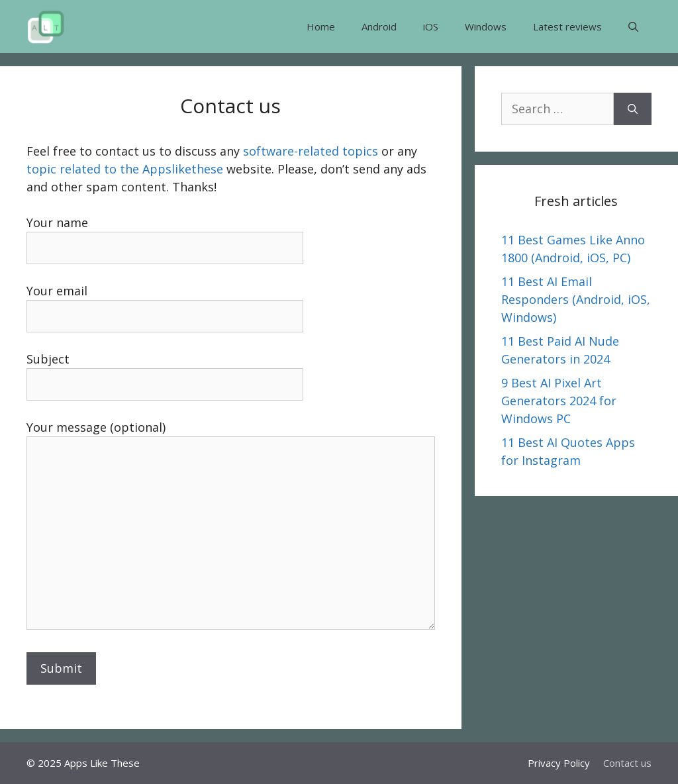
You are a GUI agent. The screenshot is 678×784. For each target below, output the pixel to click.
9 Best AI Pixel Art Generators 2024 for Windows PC (559, 401)
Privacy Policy (559, 763)
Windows (486, 26)
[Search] (633, 109)
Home (321, 26)
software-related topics (311, 151)
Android (379, 26)
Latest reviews (567, 26)
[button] (633, 26)
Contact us (627, 763)
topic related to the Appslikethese (125, 169)
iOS (431, 26)
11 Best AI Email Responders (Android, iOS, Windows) (576, 299)
